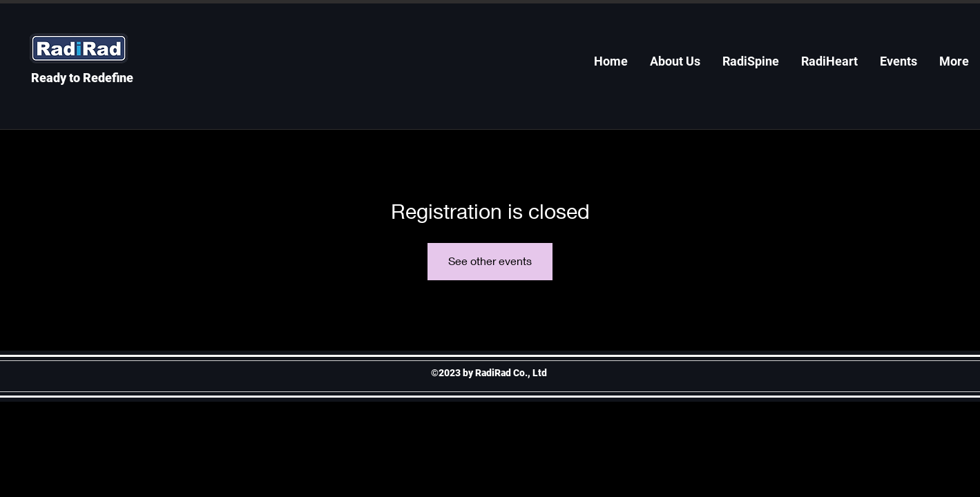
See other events (490, 261)
